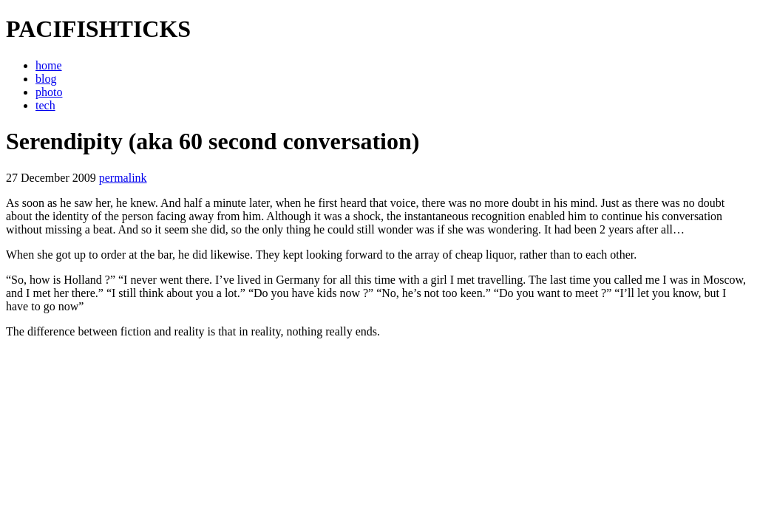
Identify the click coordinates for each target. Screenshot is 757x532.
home (49, 65)
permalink (123, 178)
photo (49, 92)
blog (46, 79)
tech (45, 105)
